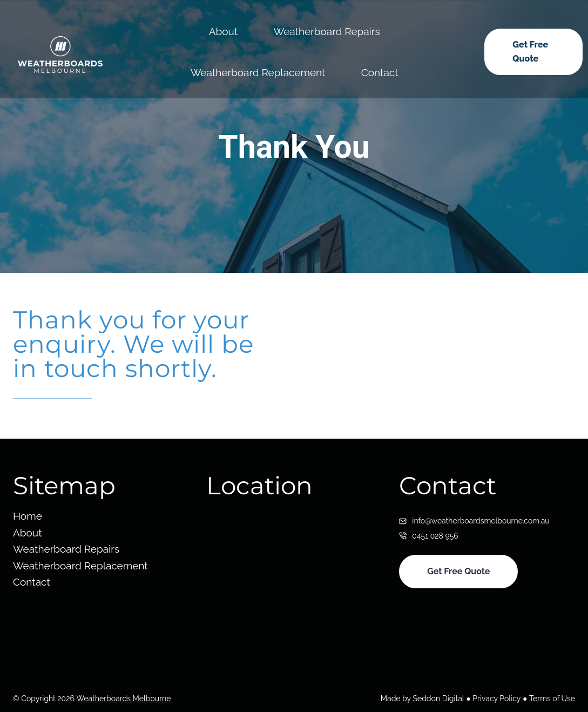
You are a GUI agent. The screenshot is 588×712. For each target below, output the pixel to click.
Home (28, 516)
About (224, 31)
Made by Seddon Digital (423, 698)
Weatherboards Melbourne (123, 698)
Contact (380, 72)
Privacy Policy (497, 698)
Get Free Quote (530, 52)
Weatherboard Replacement (258, 72)
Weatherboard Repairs (327, 31)
